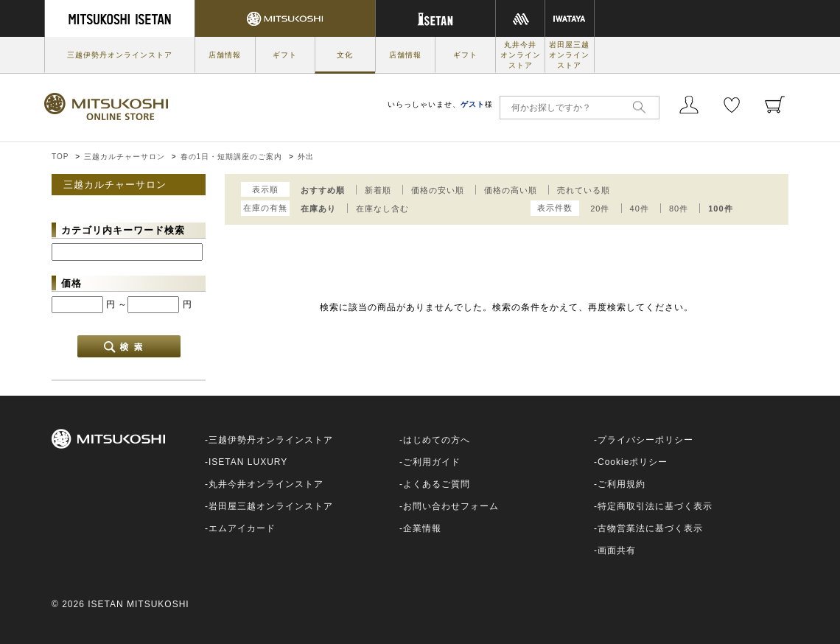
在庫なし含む (382, 209)
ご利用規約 (622, 484)
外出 (306, 157)
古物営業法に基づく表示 (650, 528)
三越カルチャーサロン (125, 157)
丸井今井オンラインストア (521, 55)
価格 (71, 283)
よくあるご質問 (437, 484)
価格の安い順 (438, 190)
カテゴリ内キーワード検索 (123, 230)
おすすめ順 (323, 190)
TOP (60, 157)
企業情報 (422, 528)
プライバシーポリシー (645, 440)
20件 (600, 209)
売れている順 (584, 190)
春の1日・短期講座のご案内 (232, 157)
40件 (640, 209)
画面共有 (617, 550)
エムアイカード (242, 528)
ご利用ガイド (432, 462)
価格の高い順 (511, 190)
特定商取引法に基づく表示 (655, 506)
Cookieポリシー (633, 462)
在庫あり (318, 209)
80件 (679, 209)
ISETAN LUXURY (248, 462)
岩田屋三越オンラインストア (569, 55)
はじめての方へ (437, 440)
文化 (345, 55)
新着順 (378, 190)
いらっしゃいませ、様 (440, 104)
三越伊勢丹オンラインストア (120, 55)
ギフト (285, 55)
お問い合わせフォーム (451, 506)
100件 (720, 209)
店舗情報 (225, 55)
